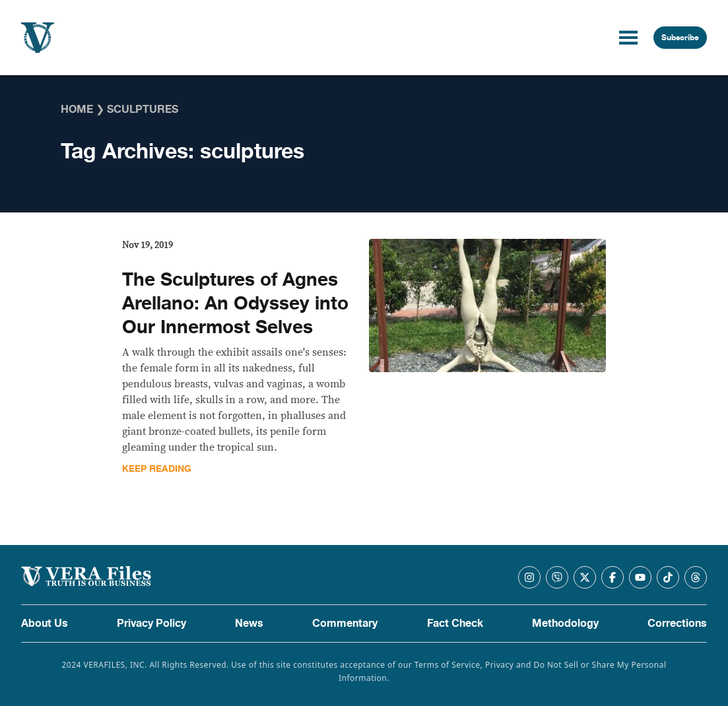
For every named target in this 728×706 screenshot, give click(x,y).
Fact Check (455, 624)
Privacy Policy (151, 624)
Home (77, 110)
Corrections (677, 624)
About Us (45, 624)
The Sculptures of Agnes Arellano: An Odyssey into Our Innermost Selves (235, 304)
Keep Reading (157, 469)
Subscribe (680, 38)
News (249, 624)
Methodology (565, 624)
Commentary (345, 624)
